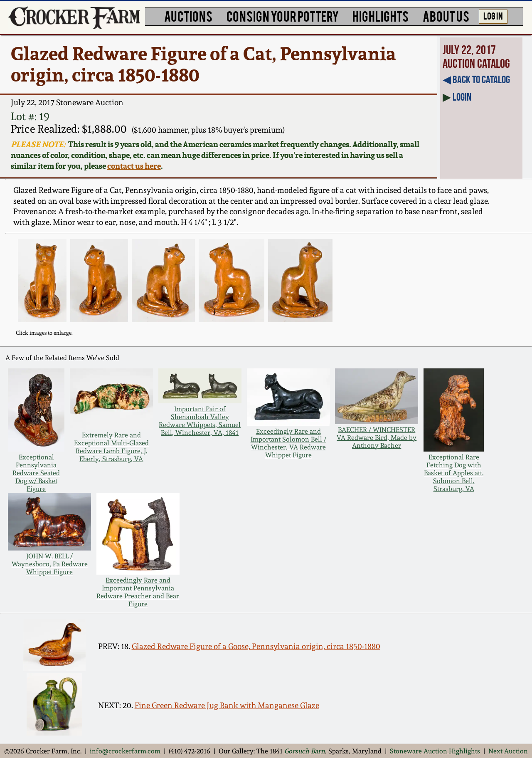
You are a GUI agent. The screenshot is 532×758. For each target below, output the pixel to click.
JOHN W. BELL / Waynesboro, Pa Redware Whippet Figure (50, 564)
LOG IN (493, 15)
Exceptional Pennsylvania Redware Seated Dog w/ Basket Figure (36, 473)
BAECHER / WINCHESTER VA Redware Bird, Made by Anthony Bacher (377, 438)
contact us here (134, 166)
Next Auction (508, 751)
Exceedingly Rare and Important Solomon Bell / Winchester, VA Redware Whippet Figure (288, 443)
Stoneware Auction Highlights (435, 751)
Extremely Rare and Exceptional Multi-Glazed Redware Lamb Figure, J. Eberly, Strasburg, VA (111, 447)
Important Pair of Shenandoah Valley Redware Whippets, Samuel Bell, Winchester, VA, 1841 (200, 421)
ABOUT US (446, 16)
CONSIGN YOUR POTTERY (283, 16)
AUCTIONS (188, 16)
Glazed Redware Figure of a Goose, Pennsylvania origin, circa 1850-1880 (256, 646)
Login (462, 97)
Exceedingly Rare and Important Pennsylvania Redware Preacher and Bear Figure (138, 592)
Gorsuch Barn (305, 751)
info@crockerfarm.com (125, 751)
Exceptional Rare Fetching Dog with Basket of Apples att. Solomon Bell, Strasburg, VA (454, 473)
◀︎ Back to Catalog (476, 79)
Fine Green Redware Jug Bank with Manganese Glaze (227, 705)
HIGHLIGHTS (381, 16)
